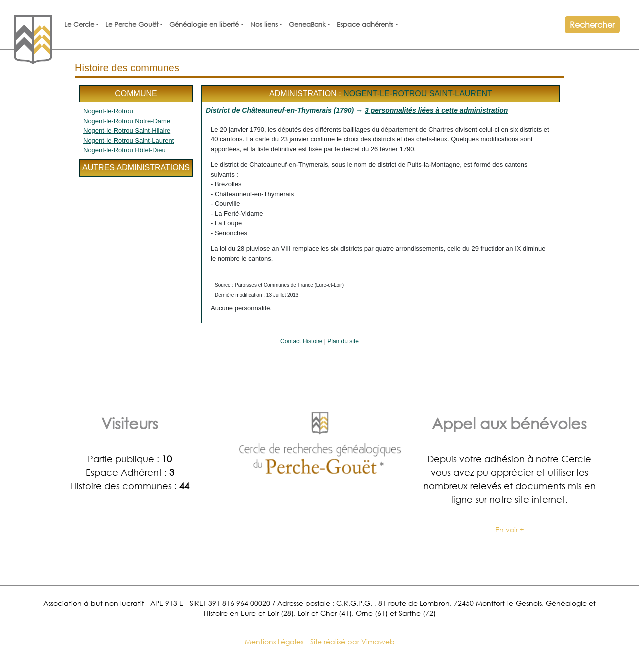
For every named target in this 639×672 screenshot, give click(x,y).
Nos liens (264, 25)
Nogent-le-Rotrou (108, 111)
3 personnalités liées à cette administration (436, 110)
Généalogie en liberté (204, 25)
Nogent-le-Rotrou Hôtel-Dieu (125, 150)
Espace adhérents (365, 25)
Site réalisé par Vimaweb (352, 641)
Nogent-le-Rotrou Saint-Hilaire (127, 131)
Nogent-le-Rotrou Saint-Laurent (129, 141)
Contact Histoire (301, 341)
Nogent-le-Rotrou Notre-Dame (127, 121)
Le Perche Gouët (132, 25)
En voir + (509, 529)
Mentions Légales (274, 641)
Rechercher (592, 25)
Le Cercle (79, 25)
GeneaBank (307, 25)
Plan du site (343, 341)
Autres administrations (136, 168)
